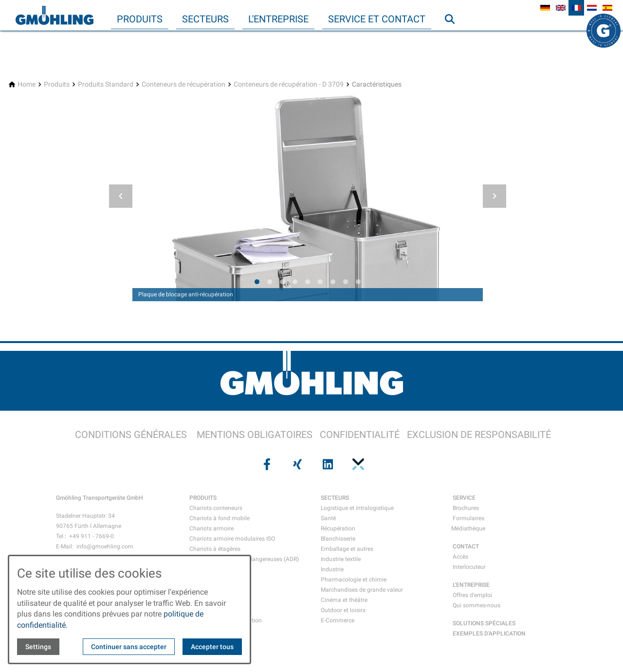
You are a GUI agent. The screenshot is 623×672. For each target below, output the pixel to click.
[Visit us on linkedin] (327, 464)
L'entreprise (278, 19)
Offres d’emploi (472, 595)
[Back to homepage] (55, 16)
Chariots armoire (211, 528)
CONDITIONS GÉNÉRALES (131, 435)
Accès (460, 557)
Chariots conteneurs (216, 508)
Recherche (454, 38)
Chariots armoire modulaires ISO (232, 539)
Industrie (332, 569)
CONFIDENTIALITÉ (360, 435)
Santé (328, 518)
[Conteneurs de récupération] (183, 84)
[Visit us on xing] (296, 464)
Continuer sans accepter (129, 647)
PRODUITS (203, 498)
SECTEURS (335, 498)
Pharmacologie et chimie (354, 580)
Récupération (338, 528)
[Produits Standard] (106, 84)
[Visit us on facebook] (266, 464)
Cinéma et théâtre (344, 600)
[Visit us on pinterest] (357, 464)
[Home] (27, 84)
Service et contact (377, 19)
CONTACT (466, 546)
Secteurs (205, 19)
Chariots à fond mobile (220, 518)
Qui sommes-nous (476, 605)
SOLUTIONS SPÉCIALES (484, 623)
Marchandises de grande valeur (362, 590)
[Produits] (57, 84)
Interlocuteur (469, 567)
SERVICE (464, 498)
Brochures (466, 508)
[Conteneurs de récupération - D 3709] (289, 84)
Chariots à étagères (215, 549)
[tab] (257, 282)
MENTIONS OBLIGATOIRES (255, 435)
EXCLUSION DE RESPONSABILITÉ (479, 435)
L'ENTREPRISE (471, 585)
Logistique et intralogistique (357, 508)
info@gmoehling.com (105, 546)
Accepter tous (212, 647)
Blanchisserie (338, 539)
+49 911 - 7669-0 (92, 536)
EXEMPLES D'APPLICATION (489, 634)
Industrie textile (341, 559)
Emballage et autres (347, 549)
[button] (121, 196)
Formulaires (468, 518)
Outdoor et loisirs (343, 610)
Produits (140, 19)
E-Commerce (338, 620)
